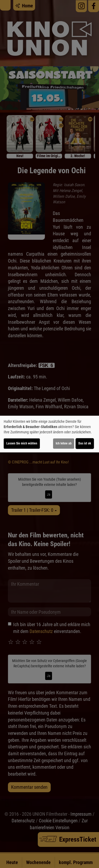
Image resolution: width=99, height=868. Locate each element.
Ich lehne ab (64, 443)
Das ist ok (85, 443)
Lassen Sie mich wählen (22, 443)
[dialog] (49, 434)
